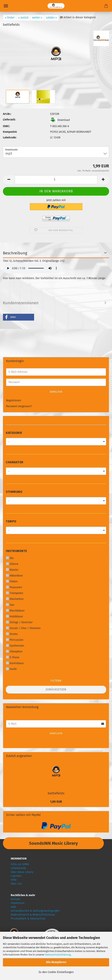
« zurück (23, 18)
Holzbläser (14, 616)
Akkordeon (14, 576)
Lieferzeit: (9, 120)
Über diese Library (22, 872)
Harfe (11, 669)
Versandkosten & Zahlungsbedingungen (35, 911)
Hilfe (14, 880)
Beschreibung (15, 253)
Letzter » (51, 18)
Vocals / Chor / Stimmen (23, 628)
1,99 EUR (56, 802)
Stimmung (14, 492)
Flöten (12, 581)
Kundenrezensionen (21, 303)
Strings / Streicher (19, 622)
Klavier (12, 570)
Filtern (56, 681)
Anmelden (56, 392)
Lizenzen (16, 876)
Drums (12, 634)
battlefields (56, 793)
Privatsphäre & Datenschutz (28, 919)
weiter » (37, 18)
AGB (13, 907)
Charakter (15, 462)
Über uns (16, 884)
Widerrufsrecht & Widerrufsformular (33, 915)
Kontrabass (15, 663)
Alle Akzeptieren (56, 962)
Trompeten (15, 593)
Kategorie (14, 433)
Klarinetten (15, 599)
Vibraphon (14, 651)
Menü (6, 6)
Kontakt (15, 899)
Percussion (15, 640)
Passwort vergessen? (19, 406)
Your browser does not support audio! (32, 268)
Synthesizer (15, 646)
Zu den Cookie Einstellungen (56, 972)
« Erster (10, 18)
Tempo (11, 521)
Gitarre (12, 564)
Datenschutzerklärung (58, 955)
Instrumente (16, 551)
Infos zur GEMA (20, 864)
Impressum (18, 903)
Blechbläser (15, 611)
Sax (10, 605)
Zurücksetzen (56, 690)
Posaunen (14, 587)
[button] (19, 317)
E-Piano (13, 657)
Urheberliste (18, 868)
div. (10, 558)
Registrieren (14, 400)
